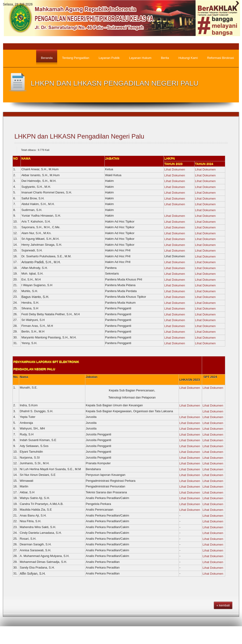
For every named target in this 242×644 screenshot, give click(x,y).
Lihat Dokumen (175, 169)
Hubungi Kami (226, 636)
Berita (148, 636)
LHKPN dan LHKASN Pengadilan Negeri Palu (79, 136)
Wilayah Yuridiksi (197, 636)
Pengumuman (169, 636)
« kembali (223, 605)
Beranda (132, 636)
